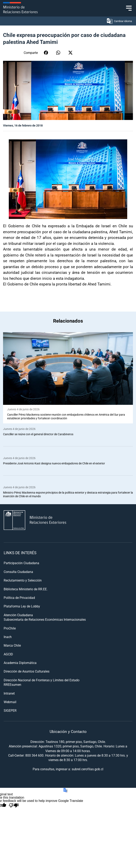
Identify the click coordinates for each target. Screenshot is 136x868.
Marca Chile (12, 645)
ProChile (10, 628)
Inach (8, 637)
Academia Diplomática (20, 663)
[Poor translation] (14, 806)
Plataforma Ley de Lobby (22, 606)
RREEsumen (12, 684)
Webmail (10, 702)
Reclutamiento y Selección (23, 580)
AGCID (8, 654)
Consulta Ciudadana (18, 572)
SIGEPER (10, 710)
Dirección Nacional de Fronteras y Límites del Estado (42, 680)
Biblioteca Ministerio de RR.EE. (26, 589)
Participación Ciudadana (21, 563)
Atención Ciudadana (18, 615)
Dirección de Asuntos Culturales (27, 671)
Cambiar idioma (119, 21)
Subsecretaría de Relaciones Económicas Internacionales (45, 619)
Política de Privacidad (19, 598)
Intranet (9, 693)
